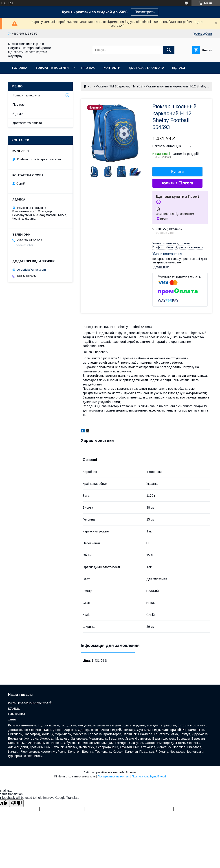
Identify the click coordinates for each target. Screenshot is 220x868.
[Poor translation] (16, 803)
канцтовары (16, 714)
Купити (178, 172)
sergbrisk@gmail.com (31, 270)
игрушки (14, 708)
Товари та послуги (26, 95)
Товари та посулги (52, 68)
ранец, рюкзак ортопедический (30, 702)
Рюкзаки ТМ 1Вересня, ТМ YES (119, 86)
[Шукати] (169, 50)
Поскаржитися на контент (114, 777)
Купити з (177, 183)
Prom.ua (131, 772)
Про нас (88, 68)
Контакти (112, 68)
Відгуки (179, 68)
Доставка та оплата (146, 68)
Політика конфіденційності (149, 777)
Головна (20, 68)
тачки (12, 719)
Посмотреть (145, 12)
